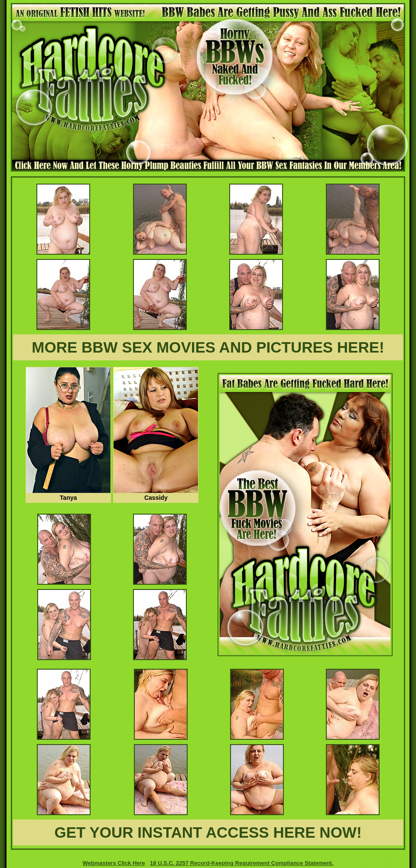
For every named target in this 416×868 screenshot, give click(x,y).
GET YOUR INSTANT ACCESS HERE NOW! (208, 832)
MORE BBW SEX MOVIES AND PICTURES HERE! (208, 347)
